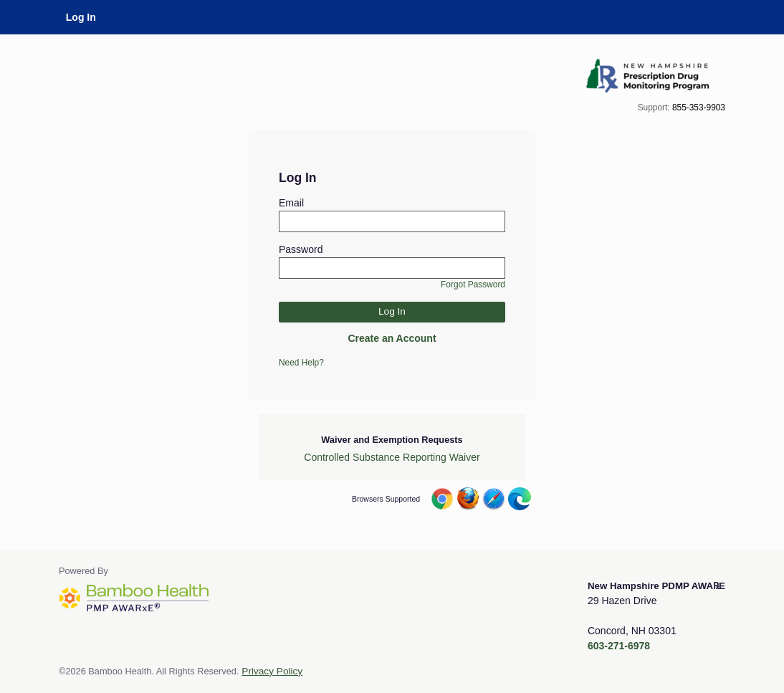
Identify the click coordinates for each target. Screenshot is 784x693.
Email (291, 203)
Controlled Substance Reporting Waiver (392, 457)
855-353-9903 (699, 107)
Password (301, 249)
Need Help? (301, 363)
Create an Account (392, 338)
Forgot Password (473, 285)
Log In (81, 17)
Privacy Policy (272, 671)
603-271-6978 (619, 646)
